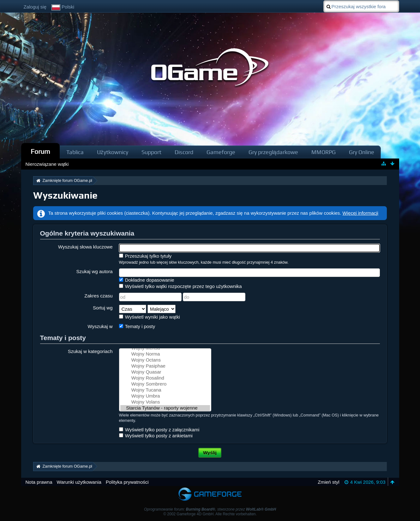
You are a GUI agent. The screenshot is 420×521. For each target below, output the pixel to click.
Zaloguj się (35, 7)
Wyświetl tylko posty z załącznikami (159, 430)
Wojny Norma (165, 354)
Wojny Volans (165, 402)
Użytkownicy (113, 152)
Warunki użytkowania (79, 482)
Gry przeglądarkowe (273, 152)
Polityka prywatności (127, 482)
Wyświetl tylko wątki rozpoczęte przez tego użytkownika (180, 286)
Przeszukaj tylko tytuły (145, 256)
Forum (40, 151)
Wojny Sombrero (165, 384)
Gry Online (362, 152)
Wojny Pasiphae (165, 366)
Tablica (75, 152)
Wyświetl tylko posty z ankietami (156, 436)
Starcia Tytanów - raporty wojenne (165, 408)
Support (151, 152)
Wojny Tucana (165, 390)
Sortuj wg (103, 308)
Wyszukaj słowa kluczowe (85, 247)
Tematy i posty (137, 326)
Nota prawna (39, 482)
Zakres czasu (98, 296)
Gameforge (221, 152)
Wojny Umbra (165, 396)
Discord (184, 152)
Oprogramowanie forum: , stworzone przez (210, 509)
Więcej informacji (360, 213)
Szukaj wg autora (94, 271)
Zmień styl (328, 482)
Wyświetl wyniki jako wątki (150, 317)
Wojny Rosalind (165, 378)
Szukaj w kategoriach (90, 351)
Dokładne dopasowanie (147, 280)
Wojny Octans (165, 360)
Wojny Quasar (165, 372)
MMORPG (324, 152)
